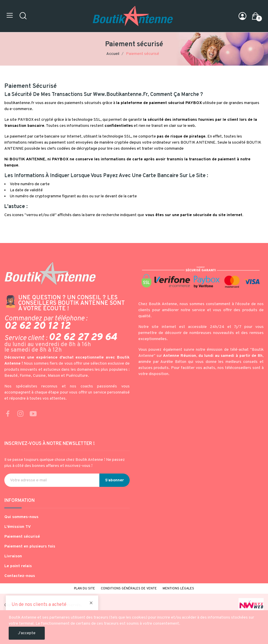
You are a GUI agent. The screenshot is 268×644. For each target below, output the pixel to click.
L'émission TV (18, 527)
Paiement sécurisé (22, 537)
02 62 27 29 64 (83, 337)
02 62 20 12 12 (37, 326)
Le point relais (18, 566)
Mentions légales (178, 589)
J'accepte (27, 633)
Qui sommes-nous (21, 517)
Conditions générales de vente (129, 589)
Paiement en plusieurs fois (30, 546)
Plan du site (84, 589)
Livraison (13, 556)
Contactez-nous (20, 576)
